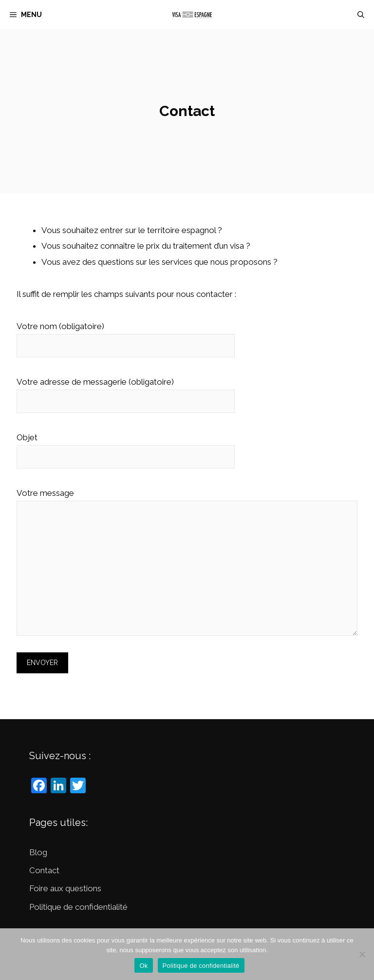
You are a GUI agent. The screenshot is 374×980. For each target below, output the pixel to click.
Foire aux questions (65, 888)
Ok (143, 966)
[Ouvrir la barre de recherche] (361, 15)
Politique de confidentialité (78, 907)
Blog (38, 852)
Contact (44, 870)
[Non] (362, 954)
